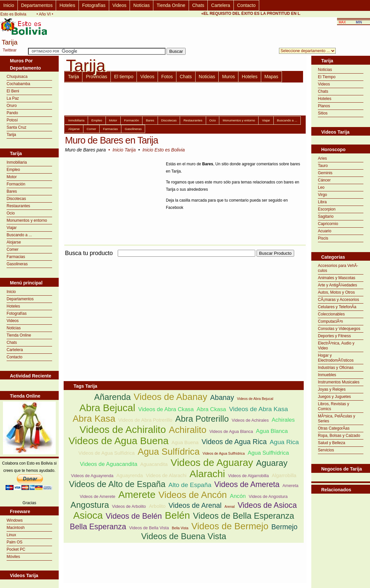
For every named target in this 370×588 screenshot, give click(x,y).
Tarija (11, 135)
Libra (322, 202)
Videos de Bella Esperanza (244, 516)
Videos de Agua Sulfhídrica (224, 453)
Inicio (9, 5)
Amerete (137, 494)
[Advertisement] (141, 304)
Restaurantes (18, 206)
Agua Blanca (272, 431)
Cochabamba (18, 84)
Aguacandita (154, 464)
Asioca (88, 515)
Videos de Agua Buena (119, 441)
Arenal (230, 506)
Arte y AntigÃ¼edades (338, 285)
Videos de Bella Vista (149, 528)
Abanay (222, 398)
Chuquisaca (17, 77)
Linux (11, 535)
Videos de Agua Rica (234, 442)
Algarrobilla (284, 475)
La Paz (13, 98)
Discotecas (16, 199)
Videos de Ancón (193, 495)
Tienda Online (171, 5)
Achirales (283, 420)
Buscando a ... (19, 235)
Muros (228, 77)
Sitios (323, 113)
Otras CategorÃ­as (334, 428)
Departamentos (37, 5)
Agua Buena (185, 442)
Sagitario (326, 216)
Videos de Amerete (98, 496)
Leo (321, 187)
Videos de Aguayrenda (92, 476)
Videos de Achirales (250, 420)
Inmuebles (327, 375)
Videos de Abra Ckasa (166, 409)
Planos (324, 106)
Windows (15, 520)
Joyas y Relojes (332, 389)
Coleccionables (331, 314)
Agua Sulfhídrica (268, 453)
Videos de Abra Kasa (258, 409)
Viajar (12, 228)
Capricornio (328, 224)
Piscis (323, 238)
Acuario (325, 231)
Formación (16, 184)
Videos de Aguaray (212, 462)
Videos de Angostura (268, 496)
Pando (12, 113)
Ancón (238, 496)
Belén (177, 515)
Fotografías (94, 5)
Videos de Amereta (247, 484)
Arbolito (157, 506)
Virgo (323, 195)
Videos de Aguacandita (108, 464)
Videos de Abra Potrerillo (145, 420)
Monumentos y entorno (27, 220)
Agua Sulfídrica (169, 452)
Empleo (13, 170)
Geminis (325, 173)
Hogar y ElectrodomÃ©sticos (336, 358)
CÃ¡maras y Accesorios (339, 300)
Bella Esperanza (98, 527)
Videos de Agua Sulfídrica (107, 453)
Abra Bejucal (107, 408)
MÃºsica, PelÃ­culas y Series (337, 419)
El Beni (13, 91)
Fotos (167, 77)
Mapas (271, 77)
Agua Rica (284, 442)
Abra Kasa (94, 419)
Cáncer (324, 180)
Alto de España (190, 485)
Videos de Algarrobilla (248, 476)
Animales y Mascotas (337, 278)
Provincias (96, 77)
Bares (12, 191)
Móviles (13, 557)
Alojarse (14, 242)
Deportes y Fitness (334, 336)
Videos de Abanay (170, 397)
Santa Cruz (16, 127)
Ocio (11, 213)
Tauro (323, 166)
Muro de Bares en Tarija (111, 140)
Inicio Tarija (124, 150)
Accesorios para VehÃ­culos (338, 268)
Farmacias (16, 257)
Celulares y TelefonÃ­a (337, 307)
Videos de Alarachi (166, 475)
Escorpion (327, 209)
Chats (198, 5)
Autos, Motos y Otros (336, 292)
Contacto (246, 5)
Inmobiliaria (17, 162)
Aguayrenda (130, 475)
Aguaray (272, 463)
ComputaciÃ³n (330, 321)
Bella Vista (180, 528)
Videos (120, 5)
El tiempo (124, 77)
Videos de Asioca (267, 505)
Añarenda (112, 397)
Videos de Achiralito (123, 429)
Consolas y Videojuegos (339, 329)
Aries (322, 158)
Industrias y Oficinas (336, 368)
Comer (13, 249)
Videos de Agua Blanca (231, 431)
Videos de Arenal (195, 506)
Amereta (291, 486)
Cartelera (221, 5)
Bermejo (284, 527)
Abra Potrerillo (202, 419)
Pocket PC (16, 549)
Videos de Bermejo (230, 526)
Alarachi (207, 474)
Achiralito (188, 430)
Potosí (12, 120)
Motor (12, 177)
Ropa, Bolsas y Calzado (339, 436)
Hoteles (67, 5)
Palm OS (15, 542)
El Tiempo (327, 77)
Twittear (10, 50)
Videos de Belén (134, 516)
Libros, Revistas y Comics (334, 406)
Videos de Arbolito (129, 506)
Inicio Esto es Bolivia (164, 150)
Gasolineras (17, 264)
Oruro (12, 106)
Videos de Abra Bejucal (255, 399)
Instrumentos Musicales (339, 382)
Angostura (90, 505)
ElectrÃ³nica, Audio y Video (336, 346)
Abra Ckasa (211, 409)
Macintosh (16, 528)
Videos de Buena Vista (184, 536)
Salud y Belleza (332, 443)
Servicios (326, 450)
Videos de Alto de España (117, 484)
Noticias (141, 5)
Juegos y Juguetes (334, 397)
